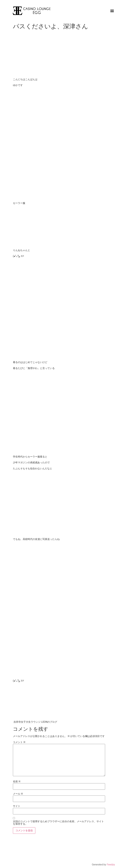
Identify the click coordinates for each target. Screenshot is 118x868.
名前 (17, 782)
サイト (17, 806)
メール (18, 794)
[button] (112, 11)
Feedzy (111, 865)
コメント (19, 742)
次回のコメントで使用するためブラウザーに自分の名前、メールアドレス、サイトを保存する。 (58, 823)
